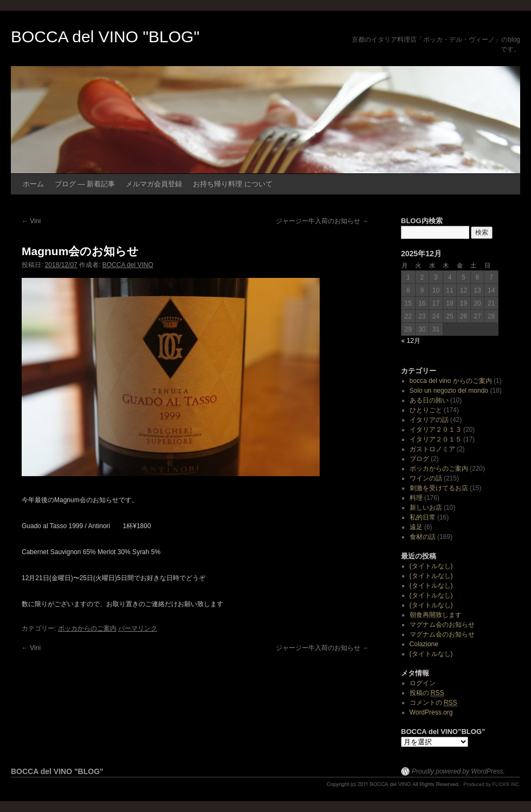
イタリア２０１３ (436, 430)
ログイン (423, 683)
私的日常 (423, 517)
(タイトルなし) (431, 566)
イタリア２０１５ (436, 439)
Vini (31, 221)
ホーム (33, 184)
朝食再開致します (436, 615)
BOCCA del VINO (128, 265)
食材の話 (423, 537)
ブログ (419, 459)
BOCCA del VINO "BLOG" (105, 37)
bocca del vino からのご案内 (451, 381)
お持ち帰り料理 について (233, 184)
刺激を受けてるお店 (439, 488)
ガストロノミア (432, 449)
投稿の (427, 693)
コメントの (433, 703)
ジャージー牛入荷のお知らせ (322, 221)
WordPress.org (431, 712)
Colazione (424, 644)
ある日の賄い (429, 400)
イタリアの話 (429, 420)
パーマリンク (138, 628)
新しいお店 (426, 508)
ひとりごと (426, 410)
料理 (416, 498)
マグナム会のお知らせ (442, 625)
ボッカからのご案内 (87, 628)
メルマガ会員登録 (154, 184)
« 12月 (411, 341)
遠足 (416, 527)
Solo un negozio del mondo (449, 391)
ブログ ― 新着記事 (85, 184)
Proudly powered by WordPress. (458, 771)
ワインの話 (426, 478)
